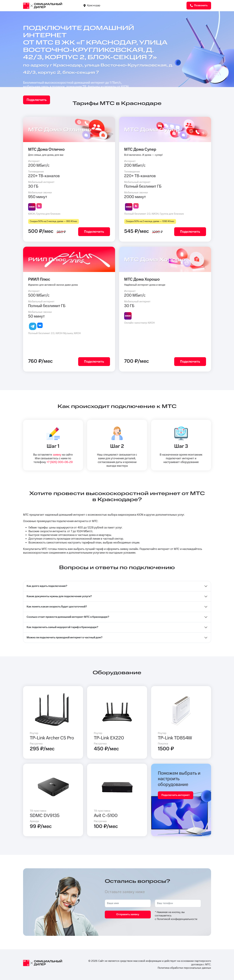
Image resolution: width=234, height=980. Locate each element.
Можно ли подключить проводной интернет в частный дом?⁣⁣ (65, 638)
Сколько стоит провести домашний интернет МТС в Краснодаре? (68, 617)
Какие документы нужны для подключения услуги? (59, 596)
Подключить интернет (176, 795)
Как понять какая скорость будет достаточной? (57, 607)
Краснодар (92, 5)
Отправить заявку (128, 914)
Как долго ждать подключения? (47, 586)
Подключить (37, 100)
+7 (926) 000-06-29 (60, 462)
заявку (57, 455)
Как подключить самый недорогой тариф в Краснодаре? (62, 627)
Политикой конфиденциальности (177, 919)
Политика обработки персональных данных (184, 968)
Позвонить (199, 5)
